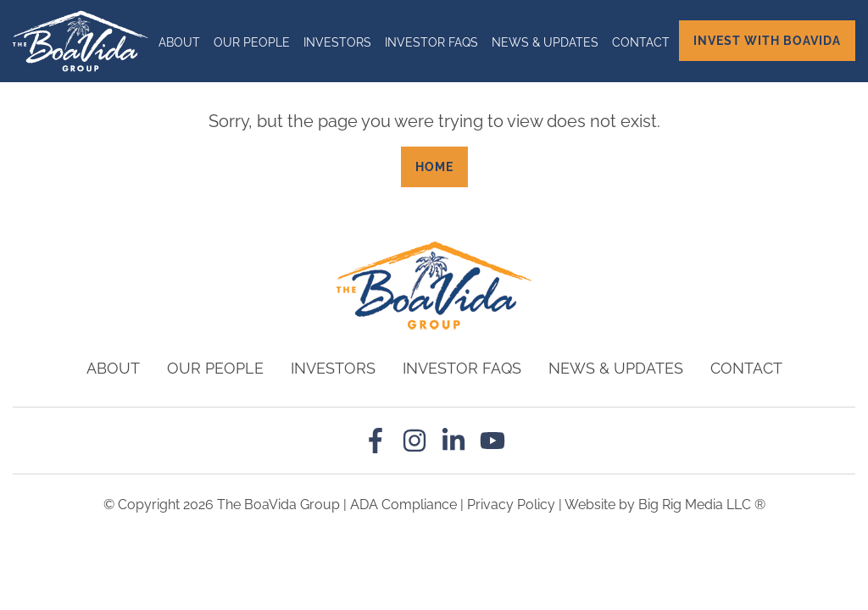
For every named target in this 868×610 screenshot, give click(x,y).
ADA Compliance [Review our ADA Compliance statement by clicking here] (403, 505)
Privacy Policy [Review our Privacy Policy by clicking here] (511, 505)
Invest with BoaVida (767, 41)
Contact (641, 42)
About (179, 42)
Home (434, 167)
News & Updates (545, 42)
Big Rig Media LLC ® (702, 505)
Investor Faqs (431, 42)
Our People (252, 42)
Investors (337, 42)
